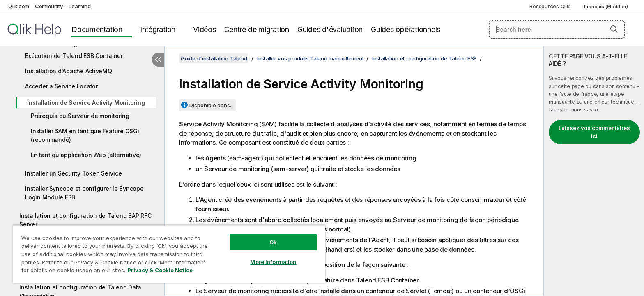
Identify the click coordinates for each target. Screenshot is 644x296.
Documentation (97, 29)
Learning (79, 6)
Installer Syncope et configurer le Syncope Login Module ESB (84, 193)
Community (49, 6)
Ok (273, 242)
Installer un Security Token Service (73, 173)
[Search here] (557, 30)
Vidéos (205, 29)
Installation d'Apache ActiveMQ (69, 71)
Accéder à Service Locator (61, 86)
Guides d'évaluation (330, 29)
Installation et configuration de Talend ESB (424, 58)
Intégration (158, 29)
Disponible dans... (212, 105)
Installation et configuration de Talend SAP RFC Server (85, 220)
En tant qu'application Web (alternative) (86, 155)
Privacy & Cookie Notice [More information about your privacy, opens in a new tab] (160, 270)
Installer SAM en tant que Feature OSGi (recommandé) (85, 135)
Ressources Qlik (549, 6)
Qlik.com (19, 6)
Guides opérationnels (406, 29)
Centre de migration (257, 29)
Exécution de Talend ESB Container (74, 56)
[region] (169, 254)
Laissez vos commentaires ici (594, 132)
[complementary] (594, 171)
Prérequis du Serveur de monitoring (80, 116)
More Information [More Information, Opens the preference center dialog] (273, 262)
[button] (614, 29)
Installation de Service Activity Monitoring (86, 103)
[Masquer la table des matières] (158, 60)
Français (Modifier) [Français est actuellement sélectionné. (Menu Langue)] (607, 7)
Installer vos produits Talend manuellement (310, 58)
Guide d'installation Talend (214, 58)
